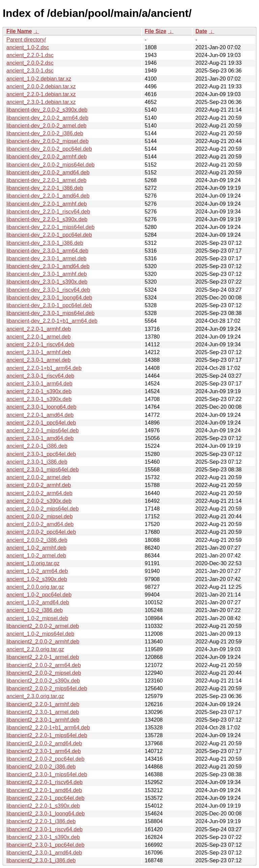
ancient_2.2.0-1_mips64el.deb (42, 430)
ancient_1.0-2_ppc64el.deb (39, 595)
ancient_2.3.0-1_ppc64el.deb (41, 454)
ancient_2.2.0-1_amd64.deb (40, 415)
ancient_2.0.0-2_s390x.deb (39, 501)
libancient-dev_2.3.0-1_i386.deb (45, 243)
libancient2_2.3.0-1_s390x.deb (43, 837)
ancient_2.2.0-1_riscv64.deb (40, 344)
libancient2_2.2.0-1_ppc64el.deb (45, 798)
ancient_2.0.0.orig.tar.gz (35, 587)
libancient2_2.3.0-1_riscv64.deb (45, 829)
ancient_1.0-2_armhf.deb (36, 548)
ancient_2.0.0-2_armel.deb (38, 477)
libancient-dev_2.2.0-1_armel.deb (46, 180)
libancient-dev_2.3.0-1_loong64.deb (49, 298)
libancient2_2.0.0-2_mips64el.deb (47, 688)
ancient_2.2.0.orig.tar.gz (35, 649)
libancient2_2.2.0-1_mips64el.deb (47, 735)
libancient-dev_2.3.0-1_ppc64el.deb (49, 305)
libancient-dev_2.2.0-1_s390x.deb (47, 219)
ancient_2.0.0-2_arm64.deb (39, 493)
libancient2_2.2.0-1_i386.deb (41, 821)
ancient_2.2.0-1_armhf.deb (39, 329)
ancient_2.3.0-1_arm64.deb (39, 384)
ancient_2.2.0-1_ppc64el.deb (41, 423)
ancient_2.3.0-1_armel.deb (38, 360)
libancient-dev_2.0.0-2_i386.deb (45, 133)
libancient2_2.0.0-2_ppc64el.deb (45, 759)
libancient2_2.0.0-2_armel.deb (43, 626)
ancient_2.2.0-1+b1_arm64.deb (44, 368)
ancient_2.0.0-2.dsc (30, 63)
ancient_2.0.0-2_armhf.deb (39, 485)
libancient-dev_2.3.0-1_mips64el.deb (51, 313)
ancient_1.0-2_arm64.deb (37, 571)
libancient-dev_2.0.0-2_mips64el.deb (51, 165)
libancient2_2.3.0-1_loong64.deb (46, 814)
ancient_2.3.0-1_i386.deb (37, 462)
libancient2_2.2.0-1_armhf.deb (43, 704)
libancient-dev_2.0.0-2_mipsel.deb (48, 141)
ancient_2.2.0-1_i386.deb (37, 446)
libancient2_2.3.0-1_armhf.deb (43, 720)
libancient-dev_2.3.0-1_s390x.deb (47, 282)
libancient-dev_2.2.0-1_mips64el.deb (51, 227)
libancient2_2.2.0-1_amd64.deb (44, 790)
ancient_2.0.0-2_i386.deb (37, 540)
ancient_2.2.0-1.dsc (30, 55)
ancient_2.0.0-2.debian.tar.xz (41, 86)
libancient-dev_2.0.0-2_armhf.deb (47, 157)
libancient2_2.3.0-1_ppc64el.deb (45, 845)
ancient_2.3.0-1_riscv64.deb (40, 376)
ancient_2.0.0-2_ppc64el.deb (41, 532)
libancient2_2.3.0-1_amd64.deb (44, 853)
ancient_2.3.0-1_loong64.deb (41, 407)
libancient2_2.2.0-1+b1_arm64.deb (48, 728)
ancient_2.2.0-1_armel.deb (38, 337)
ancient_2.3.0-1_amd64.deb (40, 438)
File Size (155, 31)
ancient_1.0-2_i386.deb (35, 610)
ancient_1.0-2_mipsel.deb (37, 618)
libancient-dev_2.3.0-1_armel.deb (46, 258)
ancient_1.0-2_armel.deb (36, 556)
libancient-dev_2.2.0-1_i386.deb (45, 188)
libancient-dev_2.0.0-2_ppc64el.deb (49, 149)
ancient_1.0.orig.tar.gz (33, 563)
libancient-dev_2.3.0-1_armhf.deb (47, 274)
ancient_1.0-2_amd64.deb (38, 602)
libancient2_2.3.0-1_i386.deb (41, 860)
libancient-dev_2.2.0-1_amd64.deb (48, 196)
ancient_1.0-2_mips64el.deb (40, 634)
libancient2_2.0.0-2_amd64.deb (44, 743)
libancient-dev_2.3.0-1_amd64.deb (48, 266)
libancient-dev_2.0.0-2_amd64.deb (48, 172)
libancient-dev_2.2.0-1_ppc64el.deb (49, 235)
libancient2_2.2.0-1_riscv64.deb (45, 782)
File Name (19, 31)
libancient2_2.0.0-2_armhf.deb (43, 642)
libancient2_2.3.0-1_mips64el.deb (47, 774)
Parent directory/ (26, 40)
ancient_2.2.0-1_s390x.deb (39, 391)
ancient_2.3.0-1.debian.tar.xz (41, 102)
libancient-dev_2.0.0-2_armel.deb (46, 126)
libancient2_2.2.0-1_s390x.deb (43, 806)
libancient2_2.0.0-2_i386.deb (41, 767)
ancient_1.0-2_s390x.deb (37, 579)
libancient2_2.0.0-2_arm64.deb (44, 665)
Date (201, 31)
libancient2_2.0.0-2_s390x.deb (43, 681)
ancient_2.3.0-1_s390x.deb (39, 399)
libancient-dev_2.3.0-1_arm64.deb (47, 251)
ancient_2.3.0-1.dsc (30, 71)
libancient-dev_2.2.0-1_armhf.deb (47, 204)
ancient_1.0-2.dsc (28, 47)
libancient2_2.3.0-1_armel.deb (43, 712)
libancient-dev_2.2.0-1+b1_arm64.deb (52, 321)
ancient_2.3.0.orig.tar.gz (35, 696)
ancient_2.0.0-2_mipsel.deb (40, 516)
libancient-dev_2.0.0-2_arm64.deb (47, 118)
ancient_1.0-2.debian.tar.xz (39, 79)
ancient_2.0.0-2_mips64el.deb (42, 509)
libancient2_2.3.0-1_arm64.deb (44, 751)
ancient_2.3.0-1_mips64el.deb (42, 470)
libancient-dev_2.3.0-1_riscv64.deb (48, 290)
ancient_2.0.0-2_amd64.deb (40, 524)
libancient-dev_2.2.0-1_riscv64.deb (48, 212)
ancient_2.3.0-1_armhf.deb (39, 352)
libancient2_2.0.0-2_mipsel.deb (44, 673)
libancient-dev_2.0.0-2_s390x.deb (47, 110)
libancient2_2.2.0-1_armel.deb (43, 657)
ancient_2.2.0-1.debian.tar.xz (41, 94)
